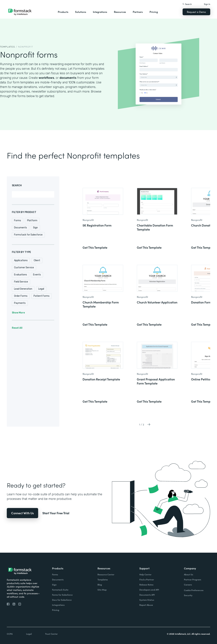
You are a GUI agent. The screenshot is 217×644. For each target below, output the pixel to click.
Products (63, 12)
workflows (46, 78)
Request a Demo (196, 12)
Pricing (154, 12)
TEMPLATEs (8, 47)
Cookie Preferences (194, 590)
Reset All (17, 328)
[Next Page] (149, 424)
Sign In (207, 4)
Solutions (81, 12)
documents (68, 78)
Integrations (100, 12)
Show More (18, 313)
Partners (138, 12)
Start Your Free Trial (56, 513)
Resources (120, 12)
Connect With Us (22, 513)
